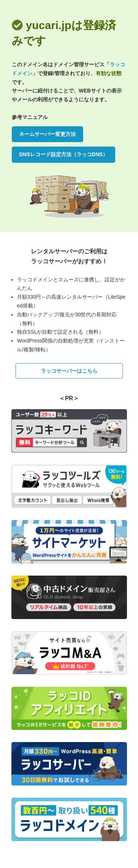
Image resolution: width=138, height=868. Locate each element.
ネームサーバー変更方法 (47, 134)
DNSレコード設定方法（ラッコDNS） (63, 154)
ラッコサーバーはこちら (69, 371)
